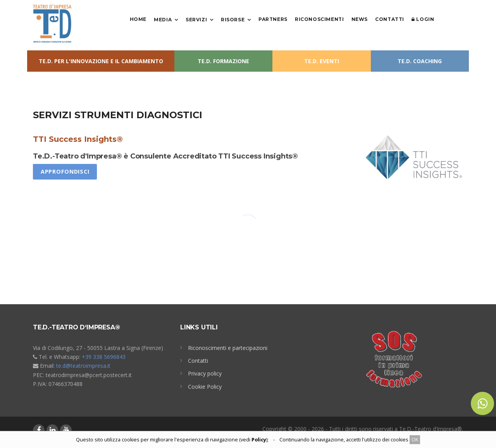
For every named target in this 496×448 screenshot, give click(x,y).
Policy (259, 440)
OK (415, 440)
